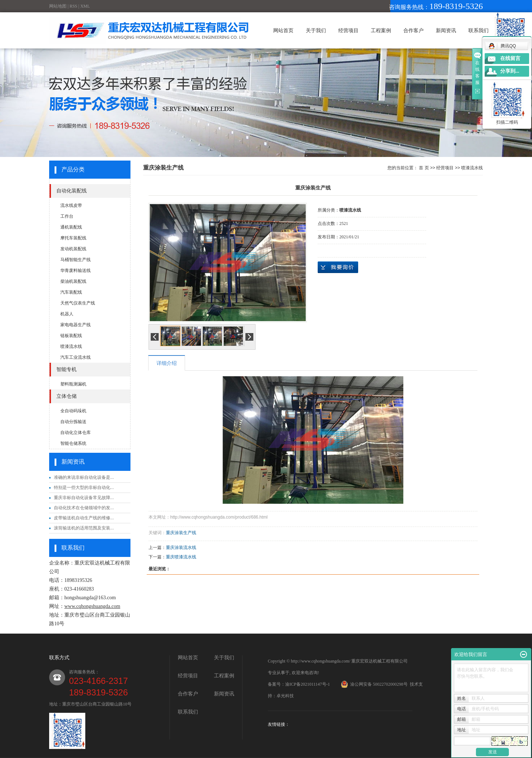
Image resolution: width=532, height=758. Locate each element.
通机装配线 (71, 227)
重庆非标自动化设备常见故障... (84, 498)
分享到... (510, 71)
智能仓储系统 (73, 443)
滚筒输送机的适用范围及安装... (84, 528)
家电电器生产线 (76, 325)
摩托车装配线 (73, 238)
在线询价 (338, 267)
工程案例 (381, 30)
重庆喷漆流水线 (181, 557)
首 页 (424, 168)
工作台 (67, 216)
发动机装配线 (73, 249)
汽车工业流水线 (76, 357)
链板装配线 (71, 336)
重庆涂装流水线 (181, 548)
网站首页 (283, 30)
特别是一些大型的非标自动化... (84, 487)
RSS (73, 6)
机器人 (67, 314)
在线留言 (510, 58)
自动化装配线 (72, 191)
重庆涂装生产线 (181, 533)
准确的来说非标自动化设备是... (84, 477)
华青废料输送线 (76, 271)
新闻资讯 (446, 30)
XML (85, 6)
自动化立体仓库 (76, 433)
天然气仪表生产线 (78, 303)
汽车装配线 (71, 292)
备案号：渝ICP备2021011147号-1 (299, 684)
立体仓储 (66, 396)
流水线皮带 (71, 205)
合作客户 (413, 30)
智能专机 (66, 369)
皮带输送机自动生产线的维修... (84, 518)
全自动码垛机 (73, 411)
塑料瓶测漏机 (73, 384)
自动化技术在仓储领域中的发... (84, 508)
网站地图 (58, 6)
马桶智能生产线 (76, 260)
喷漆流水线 (71, 346)
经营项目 (348, 30)
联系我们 (479, 30)
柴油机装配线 (73, 281)
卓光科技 (285, 696)
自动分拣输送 (73, 422)
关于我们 (316, 30)
